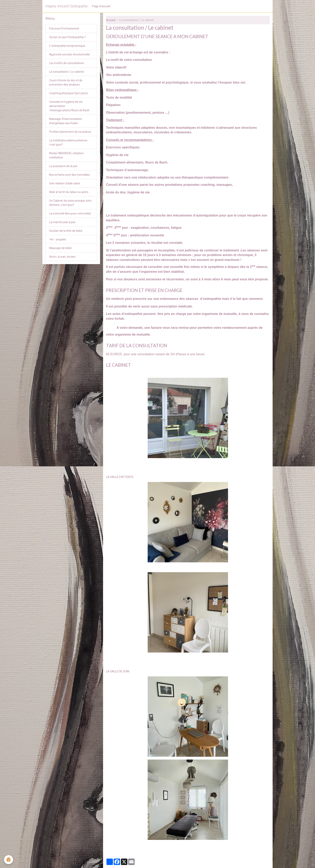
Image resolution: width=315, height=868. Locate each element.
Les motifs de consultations (67, 63)
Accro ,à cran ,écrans (62, 257)
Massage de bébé (60, 248)
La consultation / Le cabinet (67, 72)
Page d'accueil (101, 6)
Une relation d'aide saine (65, 183)
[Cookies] (9, 860)
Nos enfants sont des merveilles (70, 175)
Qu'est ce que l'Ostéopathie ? (68, 37)
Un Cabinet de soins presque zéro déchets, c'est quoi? (70, 203)
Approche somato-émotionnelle (70, 54)
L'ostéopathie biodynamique (67, 46)
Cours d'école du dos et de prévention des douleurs (66, 82)
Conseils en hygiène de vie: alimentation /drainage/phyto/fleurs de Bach (69, 106)
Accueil (111, 20)
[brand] (66, 6)
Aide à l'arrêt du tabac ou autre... (70, 192)
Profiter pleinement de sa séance (70, 132)
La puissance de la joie (63, 166)
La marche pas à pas (62, 222)
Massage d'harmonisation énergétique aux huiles (66, 121)
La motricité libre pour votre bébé (70, 213)
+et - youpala (57, 239)
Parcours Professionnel (64, 29)
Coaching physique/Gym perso (69, 93)
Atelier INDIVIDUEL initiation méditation (66, 155)
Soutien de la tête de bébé (66, 231)
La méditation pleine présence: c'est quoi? (69, 142)
